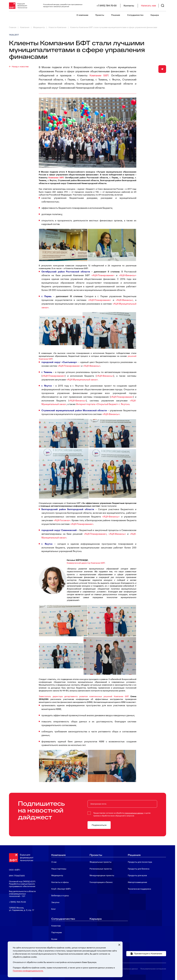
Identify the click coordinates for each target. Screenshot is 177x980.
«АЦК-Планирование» (103, 275)
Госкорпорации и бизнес (101, 882)
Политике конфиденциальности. (28, 971)
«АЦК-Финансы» (128, 275)
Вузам (54, 939)
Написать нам (149, 6)
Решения (116, 15)
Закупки (55, 902)
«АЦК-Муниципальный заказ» (82, 380)
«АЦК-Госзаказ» (62, 520)
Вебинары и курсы (60, 896)
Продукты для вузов (137, 875)
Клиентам (56, 926)
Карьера (155, 15)
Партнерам (57, 932)
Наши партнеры (59, 869)
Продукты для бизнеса (139, 869)
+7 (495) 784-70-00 (107, 6)
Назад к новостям (20, 67)
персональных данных (134, 813)
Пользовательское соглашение (153, 969)
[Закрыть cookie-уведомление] (119, 945)
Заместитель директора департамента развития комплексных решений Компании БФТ (84, 696)
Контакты (129, 6)
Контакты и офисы (60, 882)
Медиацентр (57, 875)
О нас (54, 862)
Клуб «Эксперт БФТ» (61, 889)
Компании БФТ (99, 75)
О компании (82, 15)
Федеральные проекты (101, 862)
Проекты (100, 15)
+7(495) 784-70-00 (17, 902)
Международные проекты (102, 875)
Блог (54, 909)
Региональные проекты (101, 869)
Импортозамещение (137, 882)
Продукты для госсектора (140, 862)
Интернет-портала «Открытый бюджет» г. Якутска (103, 404)
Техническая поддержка (139, 889)
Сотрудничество (135, 15)
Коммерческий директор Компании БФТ (86, 563)
